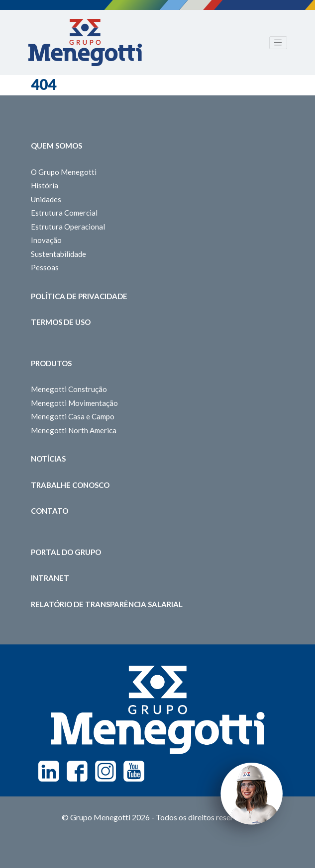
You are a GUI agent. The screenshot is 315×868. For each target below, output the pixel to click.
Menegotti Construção (69, 389)
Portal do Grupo (66, 552)
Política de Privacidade (79, 296)
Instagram (105, 771)
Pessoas (45, 267)
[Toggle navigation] (278, 43)
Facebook (77, 771)
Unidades (46, 199)
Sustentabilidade (58, 254)
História (45, 185)
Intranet (50, 578)
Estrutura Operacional (68, 227)
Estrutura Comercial (64, 213)
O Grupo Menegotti (64, 172)
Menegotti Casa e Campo (73, 416)
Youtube (134, 771)
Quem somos (56, 146)
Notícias (48, 459)
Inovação (46, 240)
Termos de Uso (61, 322)
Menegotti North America (74, 430)
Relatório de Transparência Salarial (107, 604)
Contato (50, 511)
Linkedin (49, 771)
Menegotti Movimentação (74, 403)
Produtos (51, 363)
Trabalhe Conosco (70, 485)
